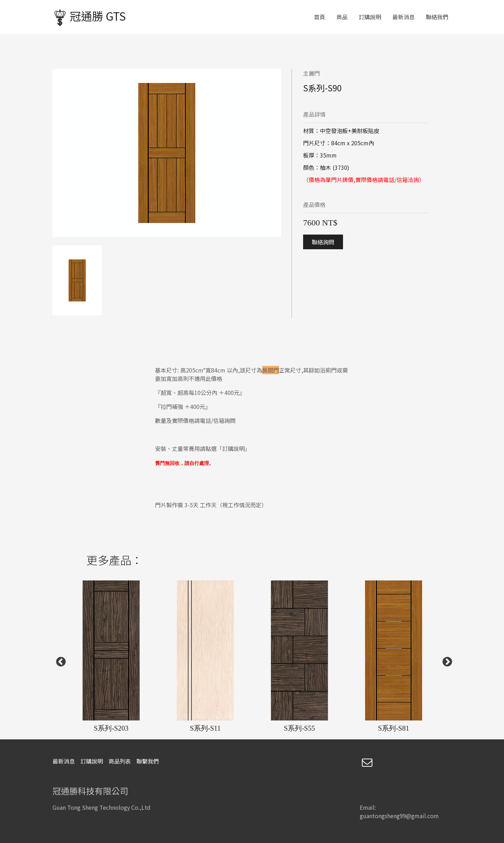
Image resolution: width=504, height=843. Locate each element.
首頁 (320, 17)
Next (445, 660)
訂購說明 (370, 17)
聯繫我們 (148, 761)
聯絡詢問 (323, 242)
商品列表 (120, 761)
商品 (342, 17)
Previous (59, 660)
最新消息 (404, 17)
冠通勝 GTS (89, 17)
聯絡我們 (437, 17)
